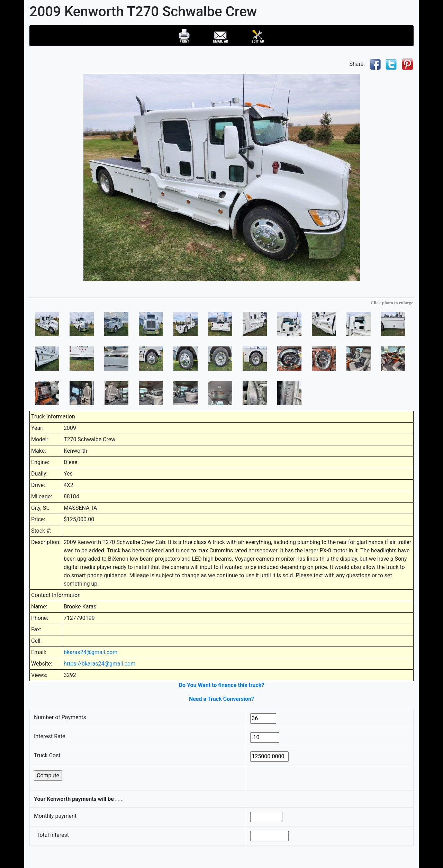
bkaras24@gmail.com (91, 652)
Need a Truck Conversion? (221, 699)
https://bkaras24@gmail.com (100, 664)
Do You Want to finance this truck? (222, 685)
